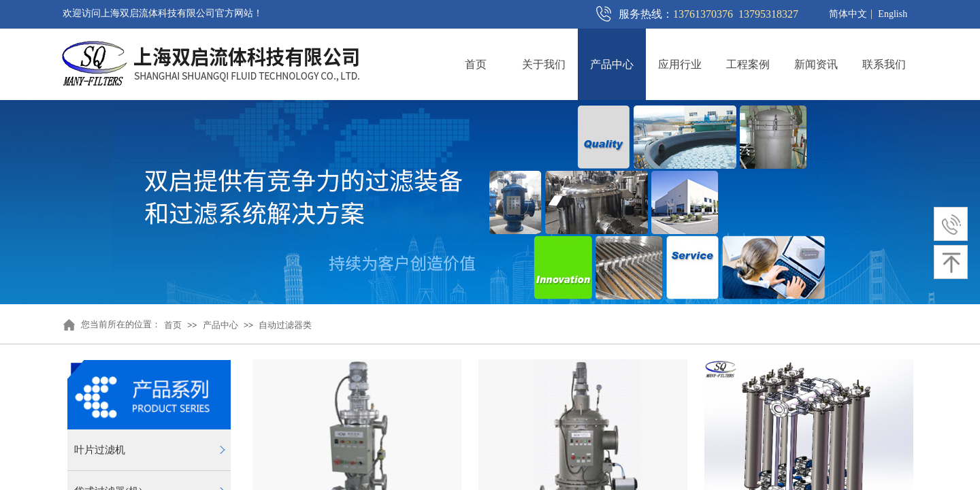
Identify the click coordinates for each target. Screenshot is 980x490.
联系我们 (884, 64)
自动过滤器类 (285, 325)
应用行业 (680, 64)
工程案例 (748, 64)
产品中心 (612, 64)
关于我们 (544, 64)
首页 (476, 64)
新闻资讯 (816, 64)
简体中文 (848, 14)
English (893, 14)
